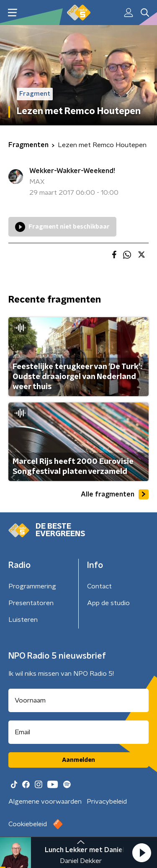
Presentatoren (31, 603)
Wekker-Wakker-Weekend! (72, 171)
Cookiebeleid (28, 824)
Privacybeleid (107, 802)
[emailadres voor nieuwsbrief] (78, 732)
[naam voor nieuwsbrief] (78, 700)
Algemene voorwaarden (45, 802)
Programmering (32, 586)
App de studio (108, 603)
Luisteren (23, 620)
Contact (99, 586)
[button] (142, 853)
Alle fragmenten (115, 494)
